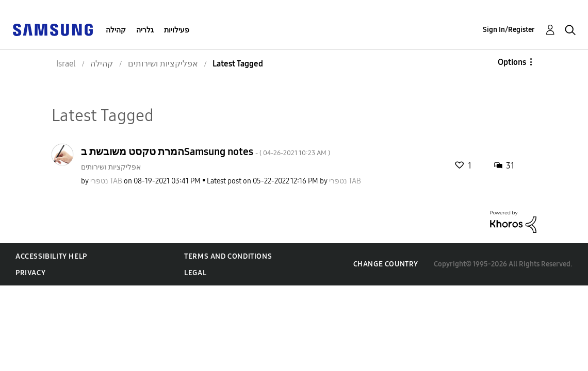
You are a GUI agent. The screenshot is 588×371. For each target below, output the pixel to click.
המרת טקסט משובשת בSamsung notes (206, 151)
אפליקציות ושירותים (111, 167)
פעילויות (177, 30)
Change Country (386, 264)
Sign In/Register (509, 30)
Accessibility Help (51, 256)
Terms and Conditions (228, 256)
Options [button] (512, 62)
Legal (195, 273)
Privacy (30, 273)
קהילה (116, 30)
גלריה (145, 30)
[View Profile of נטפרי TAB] (106, 181)
